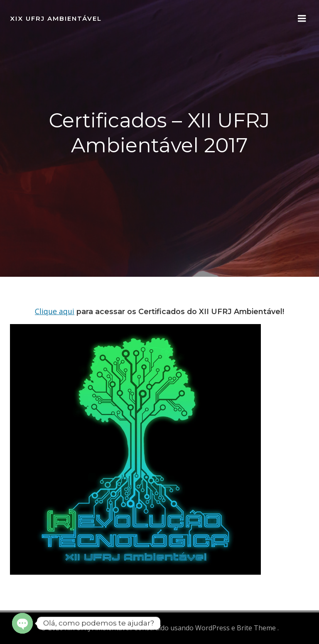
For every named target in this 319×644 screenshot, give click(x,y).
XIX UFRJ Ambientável (56, 18)
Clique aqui (55, 311)
